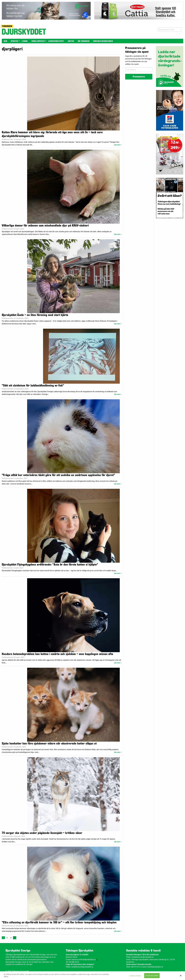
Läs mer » (118, 145)
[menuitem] (5, 41)
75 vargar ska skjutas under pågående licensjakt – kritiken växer (42, 833)
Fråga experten (38, 41)
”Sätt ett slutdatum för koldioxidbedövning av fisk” (33, 386)
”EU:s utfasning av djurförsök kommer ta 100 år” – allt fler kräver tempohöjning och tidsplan (59, 922)
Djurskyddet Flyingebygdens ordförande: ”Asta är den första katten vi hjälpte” (50, 565)
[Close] (181, 976)
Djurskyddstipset (56, 41)
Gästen (71, 41)
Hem (5, 41)
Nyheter (14, 41)
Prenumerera (139, 77)
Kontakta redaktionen (103, 41)
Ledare (25, 41)
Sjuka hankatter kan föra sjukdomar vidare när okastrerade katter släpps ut (49, 744)
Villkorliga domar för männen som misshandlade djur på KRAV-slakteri (45, 226)
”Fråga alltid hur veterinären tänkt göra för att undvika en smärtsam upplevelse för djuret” (58, 475)
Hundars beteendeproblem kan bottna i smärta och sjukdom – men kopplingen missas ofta (57, 654)
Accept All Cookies (152, 976)
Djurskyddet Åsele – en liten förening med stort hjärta (35, 315)
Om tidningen (84, 41)
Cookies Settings (135, 976)
